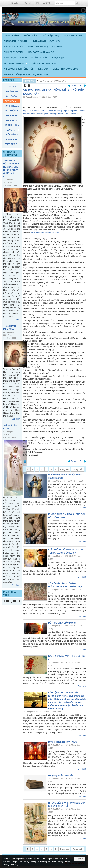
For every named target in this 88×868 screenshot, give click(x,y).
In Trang (25, 461)
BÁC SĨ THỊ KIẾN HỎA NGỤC (63, 742)
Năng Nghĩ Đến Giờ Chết (61, 775)
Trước (74, 86)
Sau (81, 86)
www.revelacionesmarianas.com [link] (45, 233)
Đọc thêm (16, 319)
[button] (16, 63)
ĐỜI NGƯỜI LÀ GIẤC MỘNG (62, 623)
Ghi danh (28, 3)
